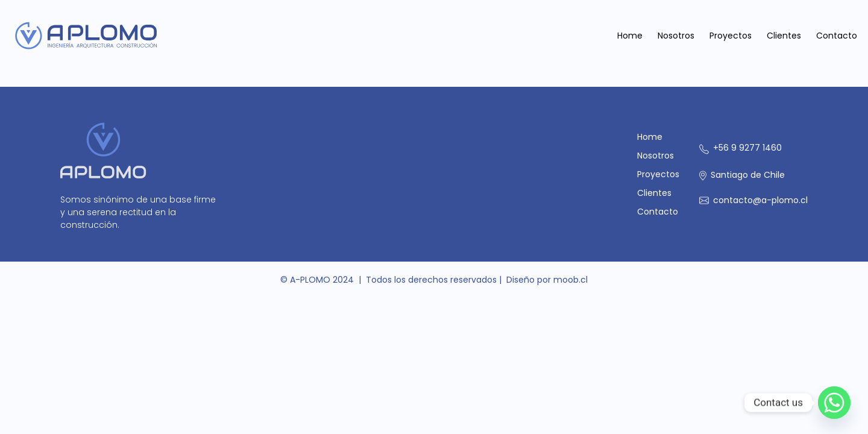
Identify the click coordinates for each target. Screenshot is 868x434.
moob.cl (571, 280)
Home (630, 36)
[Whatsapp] (834, 403)
